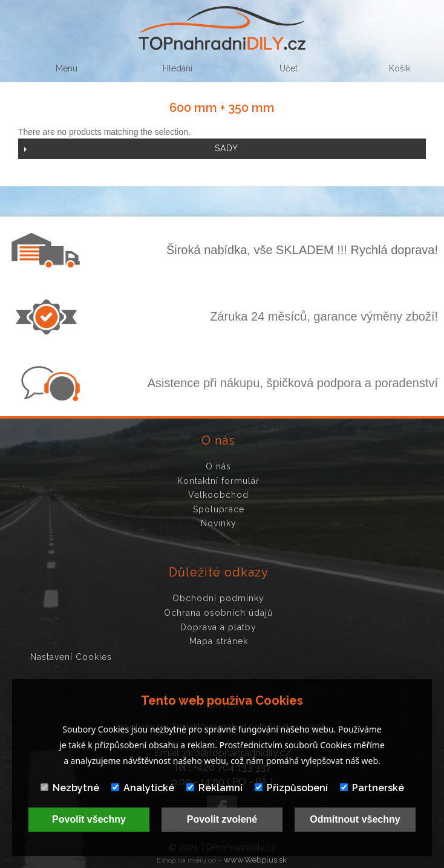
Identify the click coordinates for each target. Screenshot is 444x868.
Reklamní (214, 788)
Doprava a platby (218, 627)
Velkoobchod (218, 495)
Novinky (219, 523)
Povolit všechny (89, 819)
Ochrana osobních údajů (218, 613)
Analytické (143, 788)
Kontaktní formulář (218, 481)
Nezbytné (70, 788)
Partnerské (372, 788)
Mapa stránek (219, 641)
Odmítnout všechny (355, 819)
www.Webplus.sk (255, 860)
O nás (218, 466)
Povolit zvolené (222, 819)
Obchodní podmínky (218, 598)
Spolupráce (219, 509)
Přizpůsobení (291, 788)
